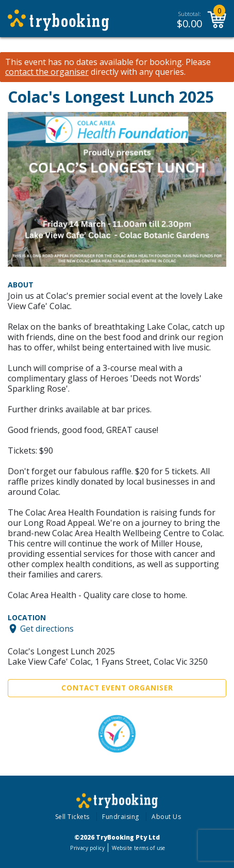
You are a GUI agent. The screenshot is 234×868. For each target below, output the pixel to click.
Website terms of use (138, 848)
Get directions (47, 629)
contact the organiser (47, 72)
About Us (166, 817)
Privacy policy (87, 848)
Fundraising (121, 817)
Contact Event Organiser (117, 688)
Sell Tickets (72, 817)
